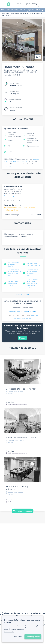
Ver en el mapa (9, 196)
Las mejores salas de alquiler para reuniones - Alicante (33, 273)
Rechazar (17, 637)
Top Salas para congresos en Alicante (13, 283)
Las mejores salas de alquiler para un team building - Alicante (14, 273)
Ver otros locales (23, 294)
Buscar (22, 338)
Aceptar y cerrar (33, 637)
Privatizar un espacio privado (14, 10)
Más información (9, 632)
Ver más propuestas (23, 511)
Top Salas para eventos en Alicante (33, 264)
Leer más (7, 166)
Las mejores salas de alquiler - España (14, 264)
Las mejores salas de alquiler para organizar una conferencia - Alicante (33, 283)
